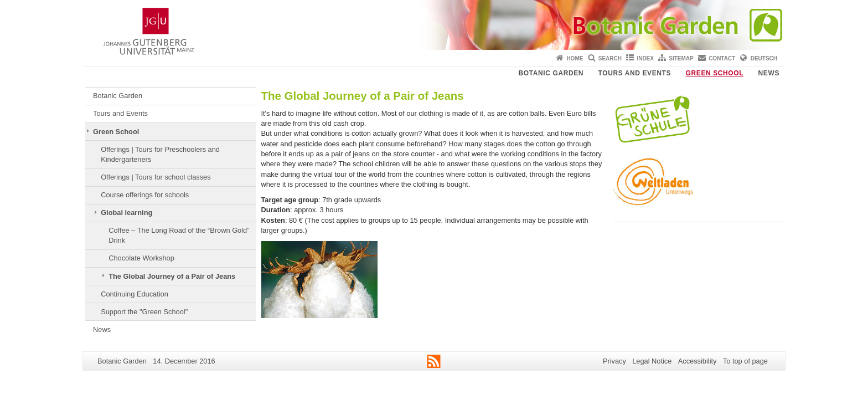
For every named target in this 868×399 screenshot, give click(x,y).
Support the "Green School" (144, 312)
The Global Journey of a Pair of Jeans (172, 276)
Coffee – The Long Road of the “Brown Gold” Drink (179, 235)
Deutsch (764, 58)
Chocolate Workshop (141, 258)
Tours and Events (635, 73)
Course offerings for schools (145, 195)
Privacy (614, 361)
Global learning (126, 213)
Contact (722, 58)
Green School (715, 73)
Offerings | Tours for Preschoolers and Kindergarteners (160, 154)
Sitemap (681, 58)
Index (645, 58)
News (769, 73)
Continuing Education (135, 294)
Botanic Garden (551, 73)
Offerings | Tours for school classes (156, 177)
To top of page (745, 361)
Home (575, 58)
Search (610, 58)
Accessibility (697, 361)
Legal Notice (652, 361)
